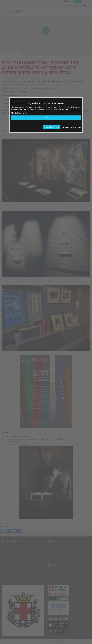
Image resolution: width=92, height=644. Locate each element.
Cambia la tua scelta (52, 127)
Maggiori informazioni (19, 113)
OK (46, 118)
